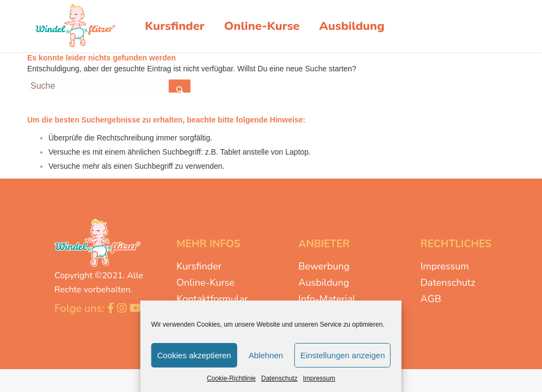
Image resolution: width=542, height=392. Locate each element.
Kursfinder (199, 266)
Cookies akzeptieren (194, 355)
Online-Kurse (205, 283)
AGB (431, 299)
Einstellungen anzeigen (343, 355)
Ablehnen (266, 355)
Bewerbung (324, 266)
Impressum (319, 378)
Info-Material (327, 299)
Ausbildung (324, 283)
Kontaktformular (212, 299)
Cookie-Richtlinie (231, 378)
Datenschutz (279, 378)
